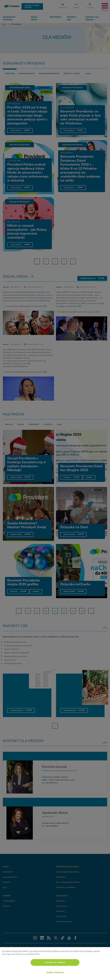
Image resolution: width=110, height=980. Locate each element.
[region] (55, 964)
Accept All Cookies (55, 962)
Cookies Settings (55, 972)
